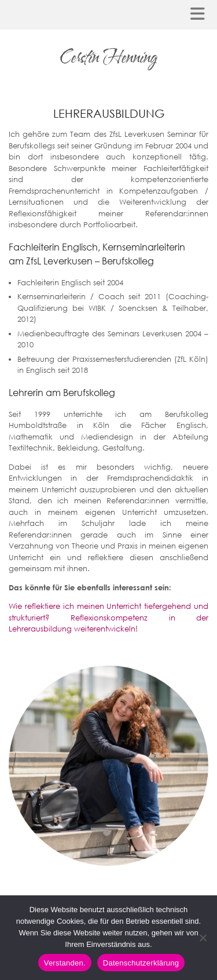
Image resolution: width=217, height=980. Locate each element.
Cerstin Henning (108, 57)
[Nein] (203, 938)
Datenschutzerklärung (141, 963)
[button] (201, 15)
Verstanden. (65, 963)
